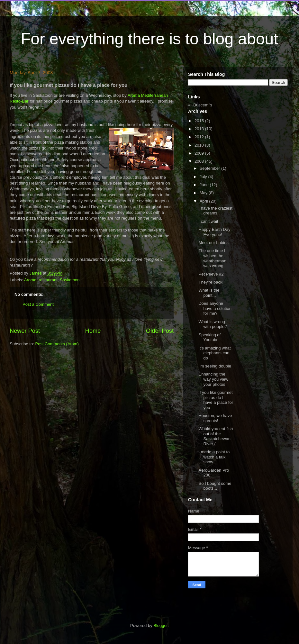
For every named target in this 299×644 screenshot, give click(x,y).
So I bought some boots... (215, 486)
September (210, 168)
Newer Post (25, 331)
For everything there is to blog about (149, 39)
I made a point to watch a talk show (214, 457)
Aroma (30, 280)
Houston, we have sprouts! (215, 418)
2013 (200, 129)
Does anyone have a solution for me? (215, 308)
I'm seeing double (215, 366)
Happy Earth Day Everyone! (214, 232)
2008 (200, 161)
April (204, 201)
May (204, 193)
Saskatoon (70, 280)
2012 (200, 137)
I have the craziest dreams (215, 211)
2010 (200, 145)
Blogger (160, 626)
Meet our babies (213, 243)
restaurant (48, 280)
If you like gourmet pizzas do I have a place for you (216, 400)
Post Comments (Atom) (57, 344)
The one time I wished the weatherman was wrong (212, 258)
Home (93, 331)
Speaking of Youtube (209, 337)
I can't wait (208, 221)
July (204, 177)
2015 (200, 121)
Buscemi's (203, 105)
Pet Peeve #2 (211, 274)
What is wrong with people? (213, 324)
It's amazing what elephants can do (214, 353)
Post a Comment (38, 304)
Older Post (160, 331)
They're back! (211, 282)
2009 (200, 153)
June (205, 185)
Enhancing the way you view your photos (213, 379)
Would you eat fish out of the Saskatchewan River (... (216, 436)
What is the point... (209, 293)
